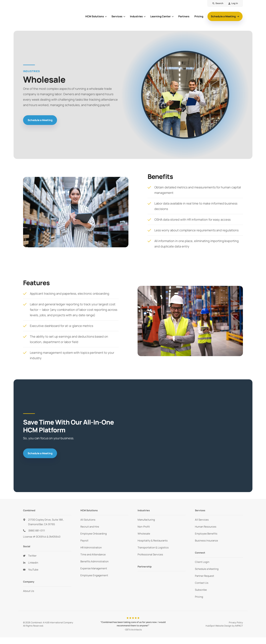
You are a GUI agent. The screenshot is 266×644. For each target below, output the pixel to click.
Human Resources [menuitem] (206, 527)
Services (117, 16)
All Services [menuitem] (202, 520)
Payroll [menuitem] (84, 541)
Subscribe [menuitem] (201, 590)
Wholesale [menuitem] (144, 534)
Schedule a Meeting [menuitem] (207, 569)
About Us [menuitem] (29, 591)
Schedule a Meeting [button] (224, 16)
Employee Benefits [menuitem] (206, 534)
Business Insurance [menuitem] (206, 541)
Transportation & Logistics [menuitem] (153, 548)
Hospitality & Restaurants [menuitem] (153, 541)
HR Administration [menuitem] (91, 548)
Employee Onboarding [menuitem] (94, 534)
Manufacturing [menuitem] (146, 520)
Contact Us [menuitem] (202, 583)
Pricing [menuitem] (199, 597)
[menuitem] (233, 3)
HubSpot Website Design (219, 626)
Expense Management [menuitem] (94, 568)
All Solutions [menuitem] (88, 520)
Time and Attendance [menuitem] (93, 554)
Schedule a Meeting (40, 120)
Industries (136, 16)
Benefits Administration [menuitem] (94, 561)
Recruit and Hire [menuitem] (90, 527)
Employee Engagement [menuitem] (94, 575)
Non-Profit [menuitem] (144, 527)
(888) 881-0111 (37, 531)
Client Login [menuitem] (202, 562)
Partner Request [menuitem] (205, 576)
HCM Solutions (95, 16)
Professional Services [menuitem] (150, 554)
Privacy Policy (236, 622)
